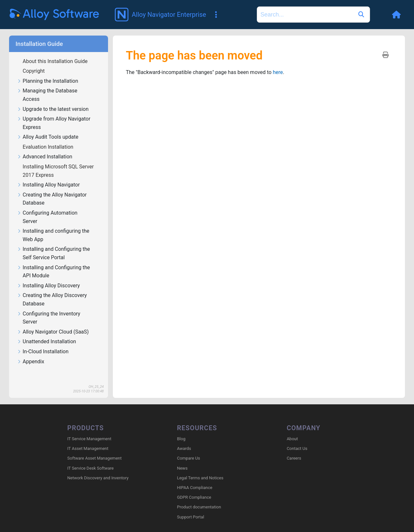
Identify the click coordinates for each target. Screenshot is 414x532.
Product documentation (199, 507)
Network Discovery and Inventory (98, 478)
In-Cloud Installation (43, 352)
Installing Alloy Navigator (48, 185)
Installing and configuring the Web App (53, 235)
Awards (184, 448)
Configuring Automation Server (47, 217)
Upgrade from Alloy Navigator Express (54, 123)
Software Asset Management (94, 458)
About (292, 439)
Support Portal (191, 517)
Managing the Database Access (47, 95)
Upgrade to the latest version (53, 109)
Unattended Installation (46, 342)
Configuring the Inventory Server (49, 318)
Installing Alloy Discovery (48, 286)
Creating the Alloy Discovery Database (52, 300)
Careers (294, 458)
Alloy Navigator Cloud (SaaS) (53, 332)
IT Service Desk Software (90, 468)
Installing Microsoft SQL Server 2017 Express (58, 171)
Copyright (34, 71)
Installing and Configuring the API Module (53, 272)
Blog (181, 439)
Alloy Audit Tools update (48, 137)
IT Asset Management (88, 448)
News (182, 468)
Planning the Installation (48, 81)
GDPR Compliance (194, 497)
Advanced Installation (44, 157)
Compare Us (188, 458)
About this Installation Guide (56, 61)
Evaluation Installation (49, 147)
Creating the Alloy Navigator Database (52, 199)
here (278, 72)
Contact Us (297, 448)
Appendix (31, 362)
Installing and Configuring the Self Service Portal (53, 253)
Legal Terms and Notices (200, 478)
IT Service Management (89, 439)
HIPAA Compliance (195, 488)
